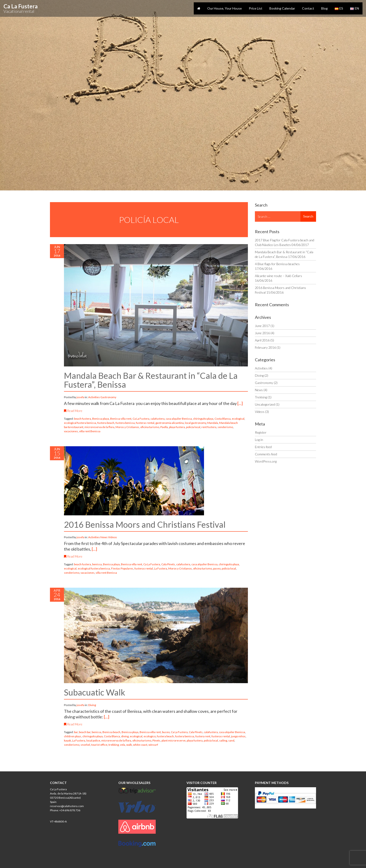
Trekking (261, 397)
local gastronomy (195, 423)
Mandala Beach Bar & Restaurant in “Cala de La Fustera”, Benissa (151, 380)
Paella (164, 427)
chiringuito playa (203, 419)
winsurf (153, 745)
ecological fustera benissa (80, 423)
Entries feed (263, 447)
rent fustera (209, 427)
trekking (114, 745)
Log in (259, 440)
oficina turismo (150, 427)
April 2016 (262, 340)
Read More (73, 411)
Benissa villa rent (121, 419)
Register (261, 432)
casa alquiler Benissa (179, 419)
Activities (94, 397)
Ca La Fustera (141, 419)
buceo (166, 732)
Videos (113, 537)
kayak (67, 740)
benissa (97, 564)
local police (93, 740)
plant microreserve (174, 740)
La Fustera (161, 568)
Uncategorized (265, 404)
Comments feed (266, 454)
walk (129, 745)
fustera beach (106, 423)
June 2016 (262, 333)
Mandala (213, 423)
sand (231, 740)
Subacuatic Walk (95, 692)
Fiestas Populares (122, 568)
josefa (81, 397)
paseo (217, 568)
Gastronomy (108, 397)
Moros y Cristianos (127, 427)
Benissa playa (101, 419)
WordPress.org (266, 461)
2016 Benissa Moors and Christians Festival (145, 524)
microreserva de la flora (99, 427)
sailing (223, 740)
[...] (240, 403)
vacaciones (71, 431)
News (104, 537)
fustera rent (203, 736)
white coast (140, 745)
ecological (238, 419)
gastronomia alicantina (170, 423)
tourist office (99, 745)
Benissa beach (111, 732)
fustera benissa (125, 423)
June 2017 (262, 326)
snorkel (85, 745)
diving (125, 736)
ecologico (150, 736)
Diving (92, 705)
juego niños (238, 736)
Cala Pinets (168, 564)
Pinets (156, 740)
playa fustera (177, 427)
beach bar (85, 732)
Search (308, 216)
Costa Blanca (223, 419)
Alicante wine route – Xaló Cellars (278, 276)
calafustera (158, 419)
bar (76, 732)
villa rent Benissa (90, 431)
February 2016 (265, 347)
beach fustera (83, 419)
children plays (73, 736)
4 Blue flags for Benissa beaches (277, 264)
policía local (193, 427)
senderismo (225, 427)
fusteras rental (145, 423)
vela (123, 745)
